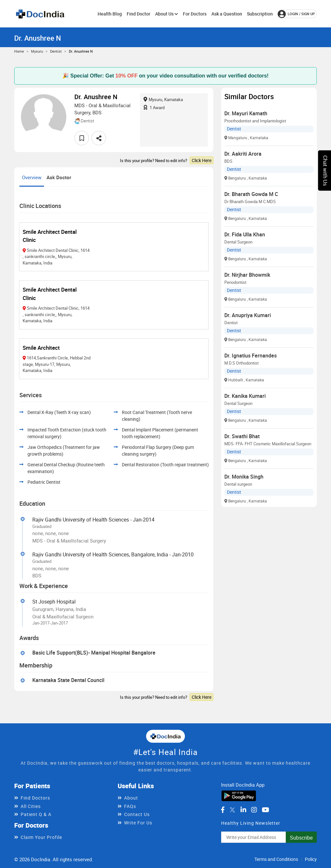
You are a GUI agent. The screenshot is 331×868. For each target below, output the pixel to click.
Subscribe (301, 838)
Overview (32, 177)
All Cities (31, 806)
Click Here (202, 160)
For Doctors (195, 14)
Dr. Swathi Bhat (242, 436)
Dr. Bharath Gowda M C (251, 194)
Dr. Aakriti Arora (243, 154)
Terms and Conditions (276, 859)
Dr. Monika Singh (244, 477)
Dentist (56, 51)
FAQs (130, 806)
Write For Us (138, 823)
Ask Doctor (59, 177)
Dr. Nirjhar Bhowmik (247, 275)
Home (19, 51)
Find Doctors (35, 798)
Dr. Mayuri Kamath (246, 113)
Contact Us (137, 814)
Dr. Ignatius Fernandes (251, 356)
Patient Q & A (36, 814)
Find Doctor (139, 14)
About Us (167, 14)
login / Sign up (296, 14)
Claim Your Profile (41, 837)
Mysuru (37, 51)
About (131, 798)
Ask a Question (227, 14)
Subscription (260, 14)
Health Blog (110, 14)
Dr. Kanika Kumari (245, 396)
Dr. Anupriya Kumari (248, 315)
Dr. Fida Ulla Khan (245, 234)
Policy (311, 859)
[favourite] (82, 138)
